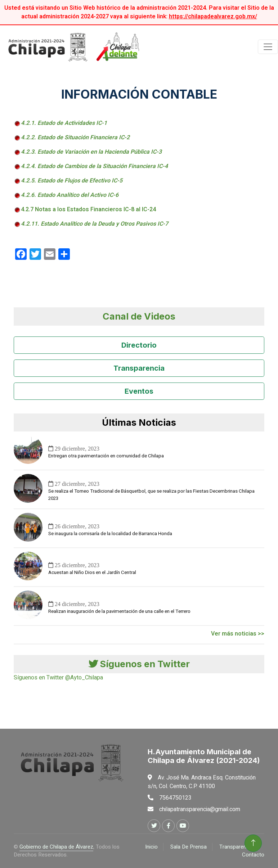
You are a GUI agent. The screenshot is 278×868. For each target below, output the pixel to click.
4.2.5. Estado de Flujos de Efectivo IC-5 (72, 181)
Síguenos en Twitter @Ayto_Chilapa (58, 678)
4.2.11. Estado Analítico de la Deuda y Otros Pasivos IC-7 (95, 224)
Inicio (151, 847)
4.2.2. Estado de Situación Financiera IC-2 (75, 137)
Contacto (253, 855)
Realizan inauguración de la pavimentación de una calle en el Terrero (119, 611)
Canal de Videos (139, 316)
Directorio (139, 345)
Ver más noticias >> (238, 634)
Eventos (139, 391)
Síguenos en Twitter (139, 664)
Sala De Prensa (189, 847)
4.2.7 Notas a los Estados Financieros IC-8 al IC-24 (88, 209)
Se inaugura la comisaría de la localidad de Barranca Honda (110, 534)
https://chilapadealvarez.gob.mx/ (213, 17)
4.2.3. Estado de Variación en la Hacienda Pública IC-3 (91, 152)
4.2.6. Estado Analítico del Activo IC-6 (70, 195)
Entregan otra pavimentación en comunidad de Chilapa (106, 456)
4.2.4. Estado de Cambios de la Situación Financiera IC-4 (94, 166)
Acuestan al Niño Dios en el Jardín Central (92, 573)
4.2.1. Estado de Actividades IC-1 (64, 123)
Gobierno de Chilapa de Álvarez (56, 847)
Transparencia (139, 368)
